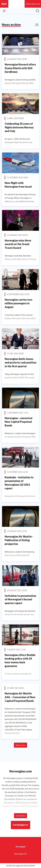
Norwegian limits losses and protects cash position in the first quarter (20, 362)
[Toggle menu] (4, 11)
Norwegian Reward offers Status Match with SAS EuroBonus (20, 68)
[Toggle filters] (37, 25)
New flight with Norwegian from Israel (18, 185)
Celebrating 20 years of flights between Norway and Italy (19, 127)
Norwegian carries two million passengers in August (18, 303)
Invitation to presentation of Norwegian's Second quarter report (20, 599)
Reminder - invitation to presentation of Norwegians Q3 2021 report (19, 483)
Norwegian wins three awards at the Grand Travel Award (18, 244)
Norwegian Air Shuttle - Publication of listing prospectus (19, 540)
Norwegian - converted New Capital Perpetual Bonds (18, 422)
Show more (20, 745)
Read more (20, 816)
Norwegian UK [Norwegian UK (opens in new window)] (20, 854)
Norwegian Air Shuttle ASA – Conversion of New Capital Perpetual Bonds (20, 697)
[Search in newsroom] (38, 11)
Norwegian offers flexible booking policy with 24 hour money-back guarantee (20, 660)
